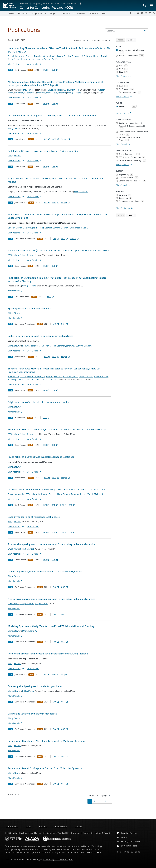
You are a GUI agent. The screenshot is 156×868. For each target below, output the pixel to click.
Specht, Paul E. (51, 59)
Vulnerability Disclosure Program (58, 859)
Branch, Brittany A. (16, 56)
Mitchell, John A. (36, 59)
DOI (46, 70)
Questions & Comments (82, 833)
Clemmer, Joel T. (30, 228)
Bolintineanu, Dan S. (79, 228)
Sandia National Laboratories (18, 846)
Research (24, 3)
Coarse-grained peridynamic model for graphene (35, 686)
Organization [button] (38, 13)
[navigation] (81, 41)
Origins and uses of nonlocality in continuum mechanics (39, 402)
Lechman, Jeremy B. (66, 346)
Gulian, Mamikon (71, 90)
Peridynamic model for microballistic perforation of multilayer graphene (48, 653)
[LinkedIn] (150, 13)
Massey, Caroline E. (65, 56)
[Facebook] (131, 13)
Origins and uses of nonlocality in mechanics (32, 714)
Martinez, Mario (44, 93)
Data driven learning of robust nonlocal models (34, 517)
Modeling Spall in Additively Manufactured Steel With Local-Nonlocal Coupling (51, 626)
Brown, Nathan (93, 56)
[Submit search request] (145, 31)
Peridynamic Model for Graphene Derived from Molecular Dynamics (45, 768)
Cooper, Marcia (15, 228)
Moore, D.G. (80, 56)
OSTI (55, 70)
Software (66, 13)
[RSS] (154, 13)
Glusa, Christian (55, 90)
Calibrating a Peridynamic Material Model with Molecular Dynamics (45, 571)
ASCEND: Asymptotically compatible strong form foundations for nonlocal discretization (56, 489)
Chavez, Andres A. (50, 379)
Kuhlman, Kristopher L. (26, 93)
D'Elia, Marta (14, 255)
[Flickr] (142, 13)
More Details (34, 64)
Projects (54, 13)
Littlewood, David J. (47, 494)
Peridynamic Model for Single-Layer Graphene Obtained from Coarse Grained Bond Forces (57, 429)
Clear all (132, 40)
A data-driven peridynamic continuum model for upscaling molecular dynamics (51, 544)
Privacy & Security (103, 833)
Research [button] (22, 13)
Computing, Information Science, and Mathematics (55, 3)
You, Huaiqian (41, 604)
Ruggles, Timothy (34, 56)
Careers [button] (92, 13)
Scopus (66, 139)
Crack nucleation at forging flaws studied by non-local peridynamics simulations (52, 115)
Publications (79, 13)
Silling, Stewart (21, 59)
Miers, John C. (49, 56)
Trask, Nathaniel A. (16, 494)
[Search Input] (127, 31)
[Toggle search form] (145, 5)
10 (105, 801)
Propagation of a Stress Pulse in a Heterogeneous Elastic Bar (41, 457)
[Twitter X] (134, 13)
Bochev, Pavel (27, 90)
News (12, 13)
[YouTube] (138, 13)
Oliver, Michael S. (33, 379)
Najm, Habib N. (59, 93)
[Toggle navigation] (5, 13)
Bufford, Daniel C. (61, 228)
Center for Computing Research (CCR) (46, 7)
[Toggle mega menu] (152, 5)
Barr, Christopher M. (32, 346)
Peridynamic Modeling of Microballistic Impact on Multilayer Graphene (47, 741)
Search (105, 13)
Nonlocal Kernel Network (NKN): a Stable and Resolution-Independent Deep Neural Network (58, 250)
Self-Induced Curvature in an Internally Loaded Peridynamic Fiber (44, 151)
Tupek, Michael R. (95, 494)
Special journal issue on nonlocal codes (29, 308)
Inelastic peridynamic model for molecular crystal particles (41, 336)
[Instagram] (146, 13)
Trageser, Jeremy (79, 494)
